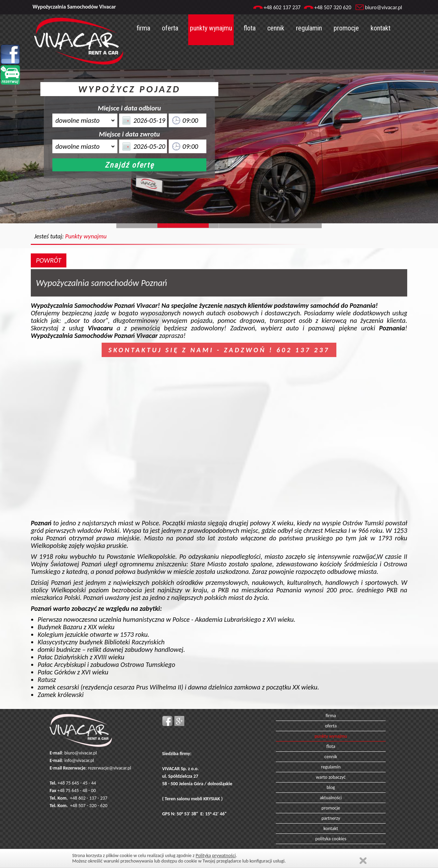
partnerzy (331, 818)
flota (250, 28)
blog (331, 787)
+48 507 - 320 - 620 (89, 806)
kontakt (381, 28)
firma (143, 28)
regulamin (309, 28)
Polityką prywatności (216, 856)
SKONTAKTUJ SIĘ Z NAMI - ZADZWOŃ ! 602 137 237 (219, 350)
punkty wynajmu (211, 28)
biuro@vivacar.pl (384, 7)
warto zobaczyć (331, 777)
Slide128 (245, 226)
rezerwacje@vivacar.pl (109, 768)
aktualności (331, 798)
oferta (170, 28)
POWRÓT (49, 260)
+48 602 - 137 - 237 (89, 798)
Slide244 (193, 226)
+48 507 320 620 (333, 7)
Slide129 (296, 226)
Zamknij (363, 861)
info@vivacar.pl (79, 760)
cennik (276, 28)
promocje (346, 28)
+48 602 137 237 (282, 7)
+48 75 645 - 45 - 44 (77, 783)
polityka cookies (331, 839)
